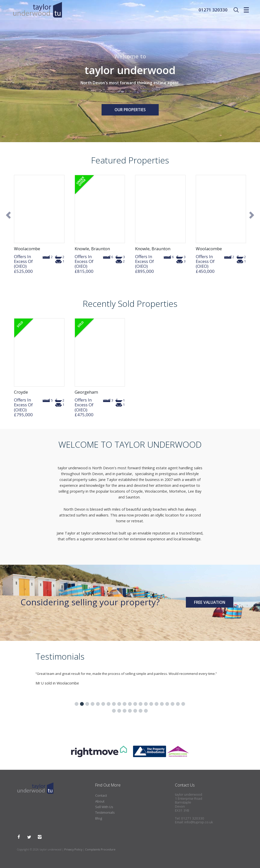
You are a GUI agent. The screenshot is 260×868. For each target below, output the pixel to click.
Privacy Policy (73, 849)
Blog (99, 818)
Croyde (21, 392)
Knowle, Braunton (92, 249)
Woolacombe (27, 249)
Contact (101, 795)
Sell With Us (104, 807)
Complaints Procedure (100, 849)
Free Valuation (210, 602)
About (100, 801)
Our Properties (130, 110)
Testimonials (105, 812)
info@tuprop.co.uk (199, 822)
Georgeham (86, 392)
